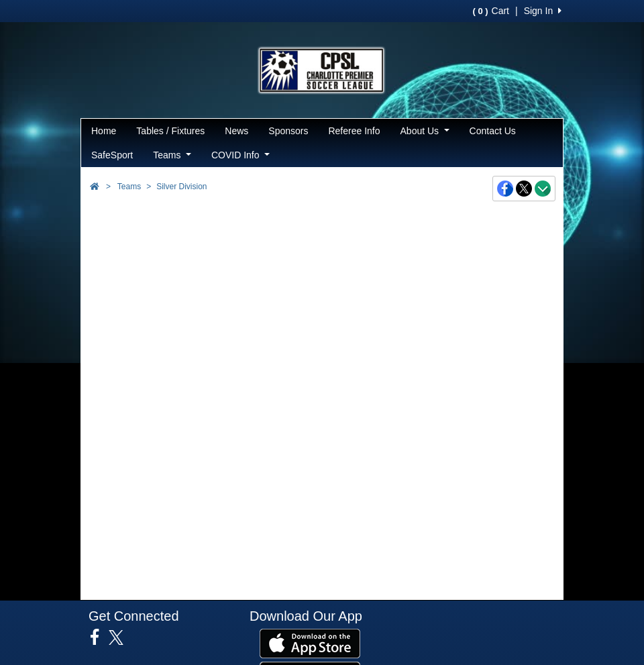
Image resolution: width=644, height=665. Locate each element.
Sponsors (288, 131)
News (236, 131)
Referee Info (354, 131)
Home (104, 131)
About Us (425, 131)
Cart (491, 11)
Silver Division (181, 187)
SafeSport (112, 155)
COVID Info (240, 155)
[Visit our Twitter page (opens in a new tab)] (121, 637)
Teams (172, 155)
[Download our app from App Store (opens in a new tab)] (310, 643)
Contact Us (493, 131)
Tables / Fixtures (170, 131)
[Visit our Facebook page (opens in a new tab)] (100, 637)
